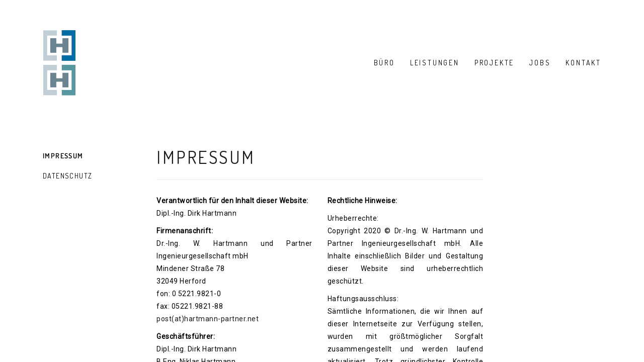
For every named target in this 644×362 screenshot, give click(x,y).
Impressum (63, 156)
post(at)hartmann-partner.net (208, 319)
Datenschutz (67, 176)
